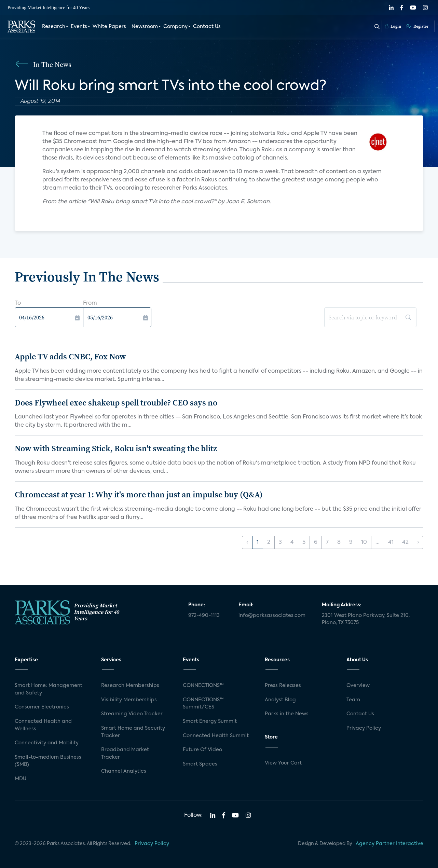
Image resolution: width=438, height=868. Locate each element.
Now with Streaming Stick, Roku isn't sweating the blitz (116, 448)
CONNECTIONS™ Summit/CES (203, 704)
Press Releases (283, 686)
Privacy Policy (364, 728)
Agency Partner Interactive (389, 844)
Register (417, 26)
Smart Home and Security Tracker (133, 732)
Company (175, 27)
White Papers (109, 27)
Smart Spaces (200, 764)
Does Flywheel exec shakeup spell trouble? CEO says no (116, 403)
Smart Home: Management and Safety (49, 689)
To (18, 303)
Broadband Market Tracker (125, 754)
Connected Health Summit (216, 736)
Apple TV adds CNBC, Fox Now (70, 356)
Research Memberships (130, 686)
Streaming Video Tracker (132, 714)
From (90, 303)
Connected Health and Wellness (43, 725)
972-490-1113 (204, 616)
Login (393, 26)
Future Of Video (202, 750)
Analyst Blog (280, 700)
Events (79, 27)
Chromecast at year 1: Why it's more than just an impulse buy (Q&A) (139, 494)
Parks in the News (287, 714)
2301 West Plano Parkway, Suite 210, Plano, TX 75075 (366, 619)
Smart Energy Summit (210, 721)
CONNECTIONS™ (203, 686)
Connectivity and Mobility (47, 743)
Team (353, 700)
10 (364, 542)
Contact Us (207, 27)
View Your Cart (283, 763)
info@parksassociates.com (272, 616)
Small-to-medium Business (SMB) (48, 761)
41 (391, 542)
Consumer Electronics (42, 707)
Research (54, 27)
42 (405, 542)
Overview (358, 686)
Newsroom (145, 27)
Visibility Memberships (129, 700)
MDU (20, 779)
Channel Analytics (124, 771)
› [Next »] (418, 542)
